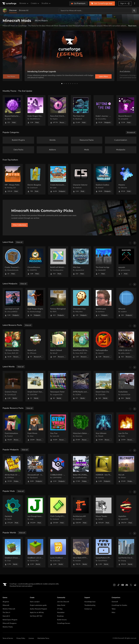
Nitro (113, 613)
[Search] (134, 11)
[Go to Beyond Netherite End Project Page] (13, 110)
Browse (24, 3)
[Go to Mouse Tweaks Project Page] (104, 511)
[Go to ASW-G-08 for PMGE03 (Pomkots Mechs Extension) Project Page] (126, 345)
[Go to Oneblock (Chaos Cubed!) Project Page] (13, 552)
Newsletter (61, 613)
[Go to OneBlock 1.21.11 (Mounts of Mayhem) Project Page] (35, 552)
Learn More (103, 76)
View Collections (20, 225)
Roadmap (60, 616)
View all (19, 242)
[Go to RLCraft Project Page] (126, 469)
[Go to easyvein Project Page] (126, 262)
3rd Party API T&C (36, 616)
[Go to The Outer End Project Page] (81, 110)
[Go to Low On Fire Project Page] (126, 428)
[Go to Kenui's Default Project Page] (58, 345)
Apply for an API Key (37, 613)
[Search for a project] (96, 11)
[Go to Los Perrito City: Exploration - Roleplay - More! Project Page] (126, 552)
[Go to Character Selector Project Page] (81, 179)
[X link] (131, 585)
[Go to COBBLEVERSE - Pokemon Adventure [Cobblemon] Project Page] (58, 469)
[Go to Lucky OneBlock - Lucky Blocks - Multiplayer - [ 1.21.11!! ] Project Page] (58, 552)
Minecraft (6, 605)
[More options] (135, 3)
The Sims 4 (6, 613)
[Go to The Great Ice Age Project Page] (104, 262)
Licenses (31, 638)
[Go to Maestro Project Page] (126, 179)
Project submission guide (38, 605)
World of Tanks (8, 627)
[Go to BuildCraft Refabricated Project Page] (58, 262)
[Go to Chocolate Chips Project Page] (81, 303)
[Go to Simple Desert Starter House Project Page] (35, 386)
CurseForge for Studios (119, 605)
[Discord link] (127, 585)
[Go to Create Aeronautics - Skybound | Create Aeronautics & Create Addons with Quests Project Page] (58, 179)
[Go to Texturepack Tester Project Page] (58, 386)
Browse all (131, 132)
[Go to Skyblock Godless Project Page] (104, 179)
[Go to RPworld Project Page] (126, 303)
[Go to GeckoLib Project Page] (13, 511)
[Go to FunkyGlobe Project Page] (126, 386)
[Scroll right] (135, 243)
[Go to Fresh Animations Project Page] (13, 428)
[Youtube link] (123, 585)
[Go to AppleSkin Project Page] (126, 511)
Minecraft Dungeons (10, 623)
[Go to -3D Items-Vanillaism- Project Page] (13, 345)
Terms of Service (8, 638)
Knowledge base (90, 602)
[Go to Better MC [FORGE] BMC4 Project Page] (81, 469)
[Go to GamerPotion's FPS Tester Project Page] (104, 552)
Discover (13, 10)
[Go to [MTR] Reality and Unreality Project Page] (81, 386)
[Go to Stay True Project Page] (58, 428)
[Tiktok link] (118, 585)
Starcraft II (6, 616)
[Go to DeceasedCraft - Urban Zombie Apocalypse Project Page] (35, 469)
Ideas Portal (61, 605)
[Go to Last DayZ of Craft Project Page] (13, 303)
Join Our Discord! (63, 602)
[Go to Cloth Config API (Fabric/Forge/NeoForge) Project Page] (58, 511)
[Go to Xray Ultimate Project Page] (104, 428)
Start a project (35, 602)
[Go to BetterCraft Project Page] (35, 345)
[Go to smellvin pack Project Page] (104, 303)
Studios (46, 3)
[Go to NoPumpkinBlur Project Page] (104, 345)
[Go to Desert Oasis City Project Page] (104, 386)
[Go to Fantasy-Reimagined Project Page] (58, 303)
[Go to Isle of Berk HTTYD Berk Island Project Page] (81, 552)
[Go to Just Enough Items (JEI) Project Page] (35, 511)
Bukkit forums (62, 620)
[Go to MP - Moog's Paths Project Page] (13, 179)
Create (35, 3)
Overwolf (115, 602)
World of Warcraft (9, 609)
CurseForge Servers (64, 623)
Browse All (24, 10)
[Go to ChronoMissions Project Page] (35, 262)
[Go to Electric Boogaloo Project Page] (35, 179)
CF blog (60, 609)
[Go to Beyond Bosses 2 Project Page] (126, 110)
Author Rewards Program (38, 609)
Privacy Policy (21, 638)
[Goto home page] (10, 3)
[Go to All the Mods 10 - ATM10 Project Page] (13, 469)
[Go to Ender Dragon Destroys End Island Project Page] (35, 110)
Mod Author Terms (43, 638)
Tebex (114, 609)
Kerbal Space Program (10, 620)
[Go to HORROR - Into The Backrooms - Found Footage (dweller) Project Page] (104, 469)
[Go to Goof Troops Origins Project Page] (35, 303)
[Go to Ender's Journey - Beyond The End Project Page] (104, 110)
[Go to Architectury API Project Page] (81, 511)
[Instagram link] (114, 585)
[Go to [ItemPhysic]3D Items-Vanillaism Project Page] (81, 345)
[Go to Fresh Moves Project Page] (35, 428)
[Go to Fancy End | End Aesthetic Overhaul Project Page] (58, 110)
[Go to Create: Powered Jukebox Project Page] (13, 262)
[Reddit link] (135, 585)
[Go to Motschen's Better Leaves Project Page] (81, 428)
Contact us (88, 609)
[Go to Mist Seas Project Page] (81, 262)
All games (6, 602)
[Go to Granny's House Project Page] (13, 386)
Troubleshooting (90, 605)
